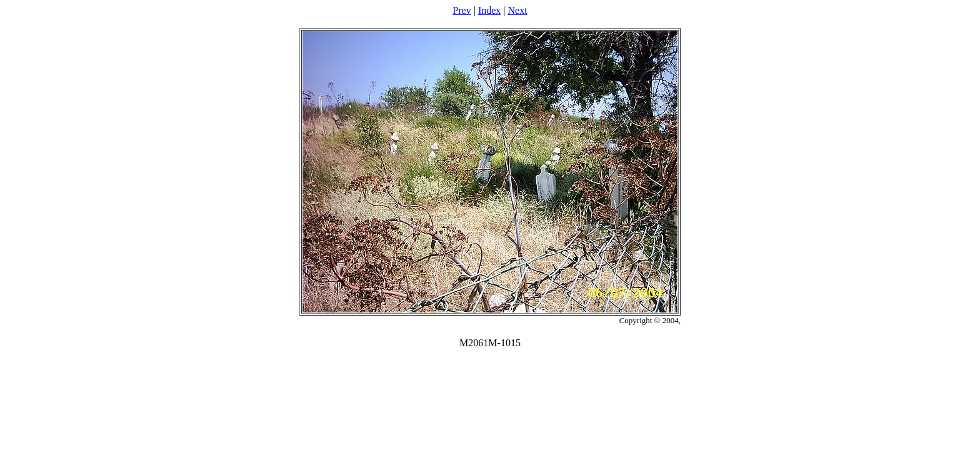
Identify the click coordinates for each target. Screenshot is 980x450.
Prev (462, 10)
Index (489, 10)
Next (518, 10)
